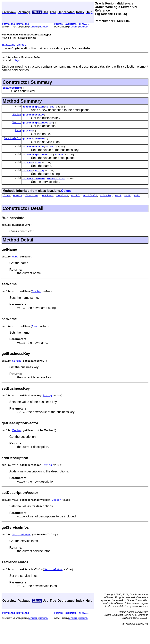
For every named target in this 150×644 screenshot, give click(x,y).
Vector (17, 126)
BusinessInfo (12, 90)
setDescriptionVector (38, 161)
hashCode (62, 204)
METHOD (43, 27)
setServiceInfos (34, 187)
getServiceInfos (34, 144)
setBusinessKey (33, 152)
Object (18, 62)
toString (106, 204)
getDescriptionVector (38, 127)
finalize (31, 204)
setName (28, 169)
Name (18, 135)
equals (18, 204)
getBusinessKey (33, 118)
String (50, 109)
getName (28, 135)
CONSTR (33, 27)
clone (6, 204)
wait (118, 204)
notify (76, 204)
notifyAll (90, 204)
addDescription (33, 109)
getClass (47, 204)
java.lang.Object (14, 45)
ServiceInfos (12, 144)
